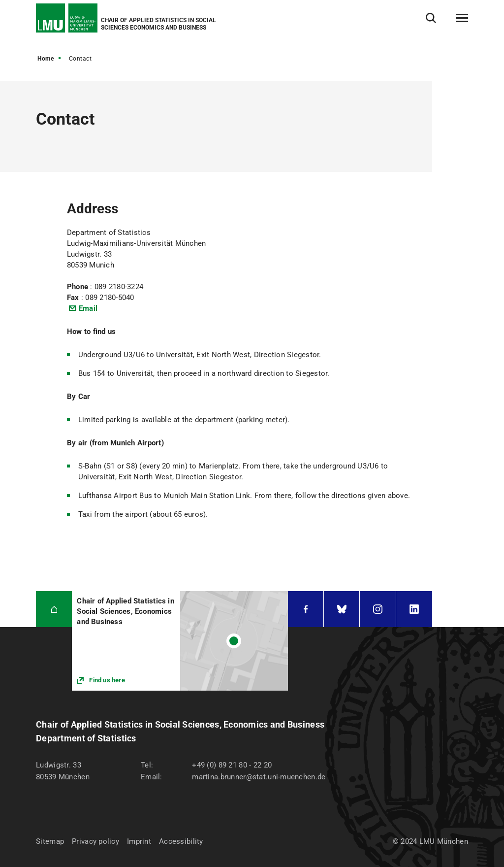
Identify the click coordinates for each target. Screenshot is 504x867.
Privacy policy (95, 841)
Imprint (139, 841)
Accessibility (181, 841)
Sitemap (50, 841)
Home (46, 59)
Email (88, 308)
